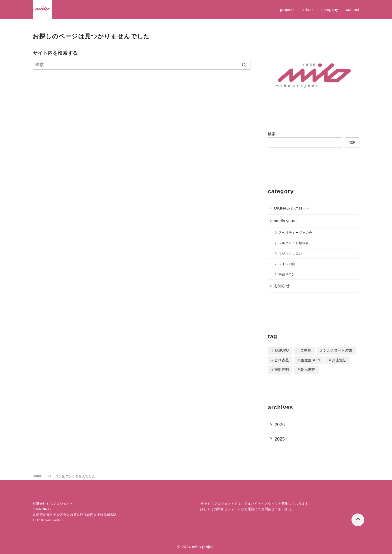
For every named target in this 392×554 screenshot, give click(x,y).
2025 (280, 438)
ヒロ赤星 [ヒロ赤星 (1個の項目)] (282, 360)
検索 (272, 134)
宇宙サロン (287, 274)
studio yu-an (285, 221)
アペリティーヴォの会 (295, 233)
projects (287, 10)
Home (38, 475)
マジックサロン (290, 253)
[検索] (142, 65)
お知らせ (282, 286)
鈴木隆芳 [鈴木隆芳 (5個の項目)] (308, 369)
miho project (203, 546)
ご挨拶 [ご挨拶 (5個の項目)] (306, 350)
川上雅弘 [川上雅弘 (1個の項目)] (339, 360)
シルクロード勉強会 (294, 243)
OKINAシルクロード (292, 208)
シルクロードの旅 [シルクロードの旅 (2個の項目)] (338, 350)
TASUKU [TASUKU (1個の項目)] (282, 350)
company (330, 10)
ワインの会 (287, 264)
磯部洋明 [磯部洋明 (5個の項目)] (282, 369)
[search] (244, 65)
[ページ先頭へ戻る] (358, 520)
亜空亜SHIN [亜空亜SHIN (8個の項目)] (310, 360)
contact (353, 10)
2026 (280, 424)
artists (308, 10)
